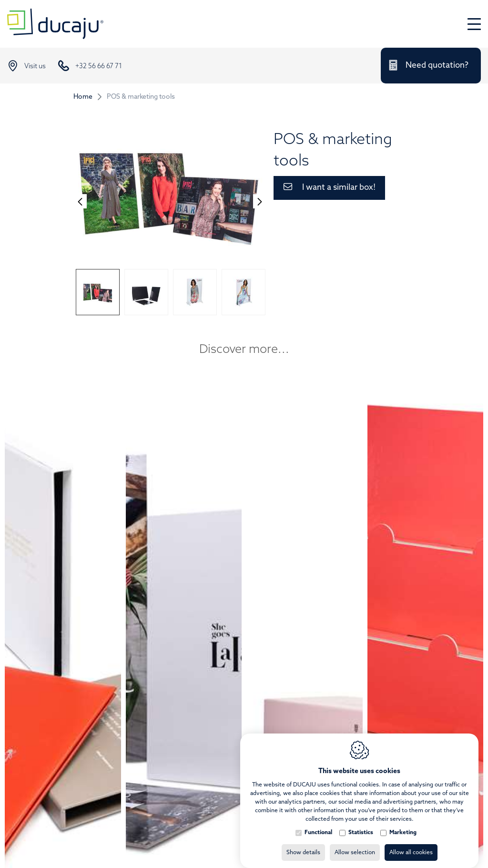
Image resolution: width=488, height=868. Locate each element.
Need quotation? (437, 66)
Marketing (403, 823)
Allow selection (355, 843)
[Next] (260, 201)
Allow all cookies (411, 843)
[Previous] (80, 201)
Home (83, 97)
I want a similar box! (339, 188)
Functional (318, 823)
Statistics (361, 823)
